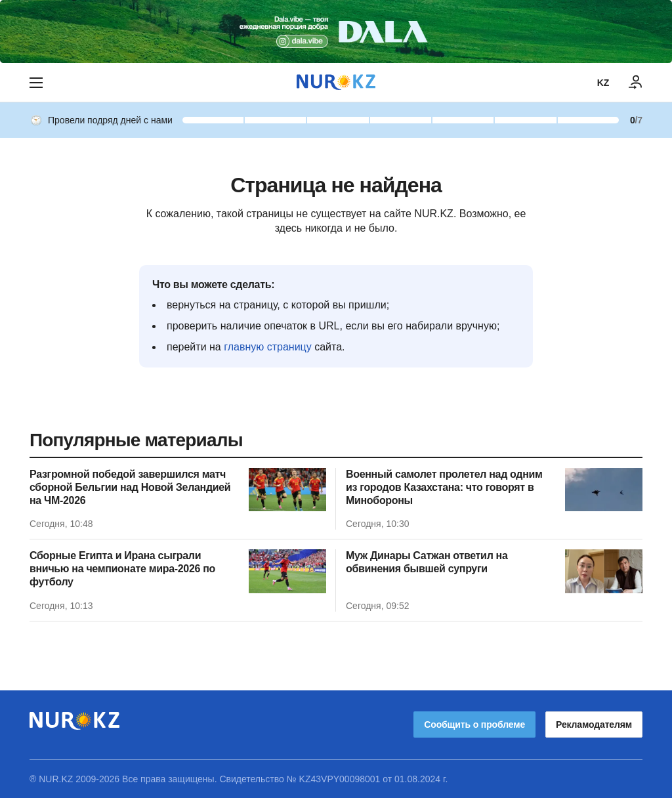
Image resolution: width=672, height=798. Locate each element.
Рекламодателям (594, 724)
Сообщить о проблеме (474, 724)
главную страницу (268, 347)
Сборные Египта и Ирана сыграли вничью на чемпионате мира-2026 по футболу (122, 569)
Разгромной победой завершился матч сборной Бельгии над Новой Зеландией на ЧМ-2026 (130, 487)
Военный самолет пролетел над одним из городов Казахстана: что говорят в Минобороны (444, 487)
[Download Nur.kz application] (336, 31)
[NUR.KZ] (336, 82)
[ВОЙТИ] (636, 83)
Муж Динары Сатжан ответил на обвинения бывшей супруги (427, 562)
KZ (603, 83)
